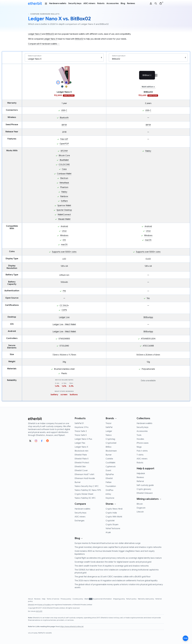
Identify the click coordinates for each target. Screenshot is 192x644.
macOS (64, 245)
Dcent (108, 471)
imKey (108, 494)
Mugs (139, 447)
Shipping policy (119, 599)
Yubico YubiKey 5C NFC (85, 498)
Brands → (111, 418)
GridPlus (109, 490)
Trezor (109, 423)
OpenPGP (64, 144)
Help (44, 599)
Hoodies (140, 439)
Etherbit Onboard (145, 493)
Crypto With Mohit (114, 517)
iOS (64, 240)
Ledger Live (64, 317)
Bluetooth (64, 118)
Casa (64, 169)
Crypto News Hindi (114, 509)
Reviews (131, 3)
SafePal (109, 427)
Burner (78, 482)
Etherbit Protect (82, 463)
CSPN (64, 310)
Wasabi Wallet (64, 219)
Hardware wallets (58, 3)
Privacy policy (66, 599)
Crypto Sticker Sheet (84, 494)
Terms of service (53, 599)
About (31, 599)
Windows (64, 236)
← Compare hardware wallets (44, 14)
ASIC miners (89, 3)
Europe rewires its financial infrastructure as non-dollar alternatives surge (108, 543)
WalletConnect (64, 215)
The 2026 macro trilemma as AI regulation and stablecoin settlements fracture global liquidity (116, 581)
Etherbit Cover (81, 471)
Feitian (109, 482)
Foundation (111, 486)
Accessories (113, 3)
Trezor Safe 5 (81, 435)
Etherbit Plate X (82, 459)
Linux (64, 231)
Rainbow (64, 196)
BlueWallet (64, 160)
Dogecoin (141, 508)
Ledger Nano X (35, 34)
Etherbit (109, 478)
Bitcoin (140, 504)
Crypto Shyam (112, 525)
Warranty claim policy (146, 599)
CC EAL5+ (64, 306)
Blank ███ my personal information (98, 599)
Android (64, 226)
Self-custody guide (145, 485)
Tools (139, 435)
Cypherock (111, 467)
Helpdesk (141, 473)
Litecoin (140, 512)
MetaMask (64, 183)
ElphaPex (110, 474)
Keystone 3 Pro (82, 427)
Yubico (109, 435)
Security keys (75, 3)
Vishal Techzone (113, 529)
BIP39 (64, 125)
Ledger (109, 431)
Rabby (64, 192)
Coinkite (109, 459)
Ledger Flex (80, 443)
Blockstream (111, 451)
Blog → (79, 538)
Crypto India (111, 513)
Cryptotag (110, 439)
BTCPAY (64, 151)
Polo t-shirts (142, 451)
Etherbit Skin (80, 467)
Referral (140, 481)
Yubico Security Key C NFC (87, 486)
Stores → (111, 504)
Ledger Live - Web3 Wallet (64, 324)
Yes (148, 298)
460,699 (39, 611)
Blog (123, 3)
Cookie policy (78, 599)
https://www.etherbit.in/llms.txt (72, 627)
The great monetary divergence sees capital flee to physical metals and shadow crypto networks (118, 547)
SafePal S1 (79, 423)
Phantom (64, 187)
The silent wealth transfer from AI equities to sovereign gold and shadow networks (112, 566)
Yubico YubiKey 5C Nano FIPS (88, 490)
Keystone (110, 498)
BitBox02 (50, 34)
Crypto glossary (144, 489)
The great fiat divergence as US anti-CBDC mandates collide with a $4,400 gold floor (113, 577)
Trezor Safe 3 (81, 431)
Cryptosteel (111, 443)
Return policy (132, 599)
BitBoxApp (148, 317)
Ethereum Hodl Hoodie (85, 478)
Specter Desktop (64, 210)
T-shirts (140, 455)
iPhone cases (143, 443)
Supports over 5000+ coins (64, 252)
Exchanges (80, 521)
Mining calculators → (149, 499)
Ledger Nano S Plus (83, 439)
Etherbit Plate (81, 455)
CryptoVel (110, 521)
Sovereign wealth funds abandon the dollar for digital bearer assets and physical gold (113, 562)
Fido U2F (64, 139)
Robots (101, 3)
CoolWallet (110, 463)
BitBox (108, 447)
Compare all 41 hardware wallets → (44, 44)
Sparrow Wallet (64, 206)
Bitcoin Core (64, 156)
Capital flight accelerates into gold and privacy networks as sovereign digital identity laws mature (118, 558)
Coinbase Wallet (64, 174)
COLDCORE (64, 165)
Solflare (64, 201)
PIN (64, 291)
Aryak (108, 532)
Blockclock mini (81, 451)
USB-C (64, 110)
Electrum (64, 178)
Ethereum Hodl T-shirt (84, 474)
